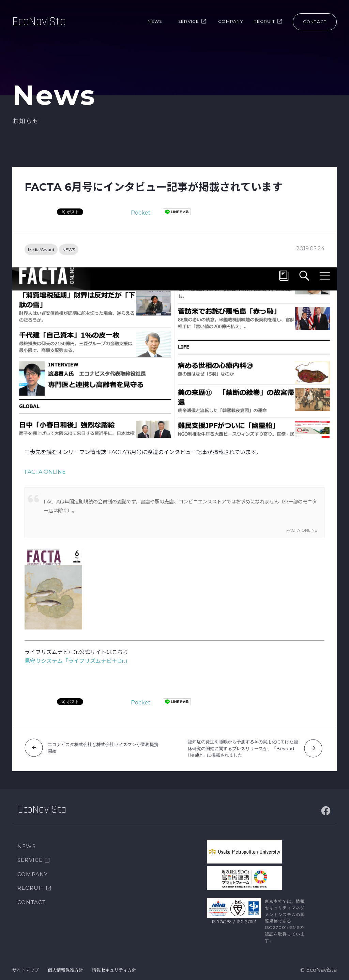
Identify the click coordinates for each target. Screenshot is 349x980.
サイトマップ (26, 970)
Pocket (141, 213)
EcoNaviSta (39, 22)
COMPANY (33, 874)
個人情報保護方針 (65, 970)
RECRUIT (31, 888)
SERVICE (30, 860)
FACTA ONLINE (45, 472)
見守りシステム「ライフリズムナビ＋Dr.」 (78, 661)
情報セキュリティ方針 (114, 970)
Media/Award (41, 250)
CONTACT (32, 902)
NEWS (69, 250)
